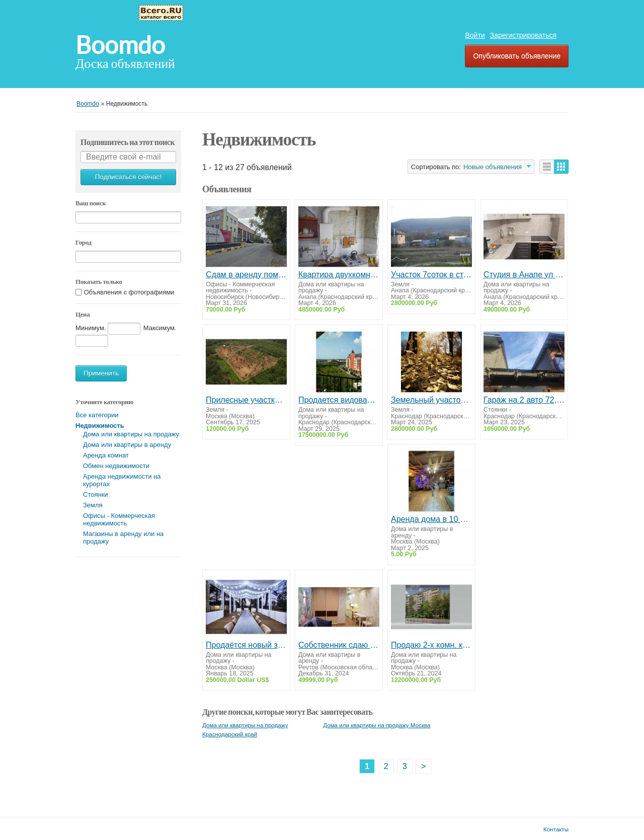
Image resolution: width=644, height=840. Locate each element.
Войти (475, 35)
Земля (93, 505)
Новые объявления (493, 167)
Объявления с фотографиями (129, 292)
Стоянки (96, 494)
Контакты (556, 829)
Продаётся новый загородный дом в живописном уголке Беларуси (246, 645)
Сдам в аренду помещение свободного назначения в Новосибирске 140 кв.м (246, 275)
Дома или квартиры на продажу (131, 434)
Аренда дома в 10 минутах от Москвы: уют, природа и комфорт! (431, 519)
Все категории (97, 415)
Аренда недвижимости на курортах (122, 480)
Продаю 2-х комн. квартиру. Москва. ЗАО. (431, 645)
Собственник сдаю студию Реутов (339, 645)
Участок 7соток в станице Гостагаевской (431, 275)
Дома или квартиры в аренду (127, 445)
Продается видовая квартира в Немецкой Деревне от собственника (339, 400)
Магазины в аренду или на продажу (123, 538)
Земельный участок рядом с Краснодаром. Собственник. (431, 400)
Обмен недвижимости (116, 466)
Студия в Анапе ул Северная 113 (524, 275)
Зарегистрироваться (523, 35)
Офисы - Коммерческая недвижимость (119, 519)
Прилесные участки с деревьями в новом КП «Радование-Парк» (246, 400)
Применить (101, 373)
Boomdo (120, 45)
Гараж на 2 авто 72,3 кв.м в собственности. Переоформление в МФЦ (524, 400)
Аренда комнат (106, 455)
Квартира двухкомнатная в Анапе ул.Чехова (339, 275)
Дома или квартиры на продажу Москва (377, 725)
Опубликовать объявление (517, 56)
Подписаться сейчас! (128, 177)
